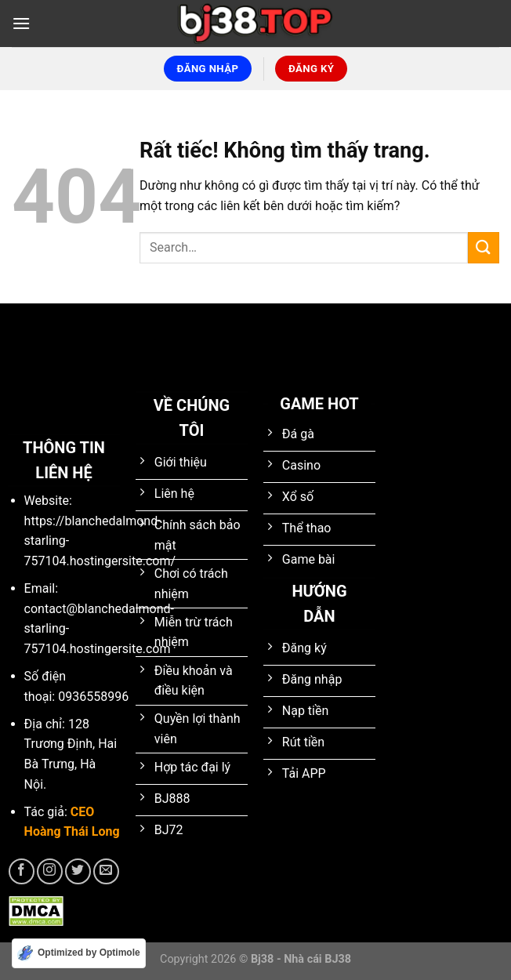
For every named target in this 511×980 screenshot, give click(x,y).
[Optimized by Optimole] (79, 953)
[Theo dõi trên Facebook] (22, 871)
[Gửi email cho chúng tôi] (106, 871)
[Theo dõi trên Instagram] (50, 871)
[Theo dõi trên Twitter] (78, 871)
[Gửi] (484, 247)
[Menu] (21, 23)
